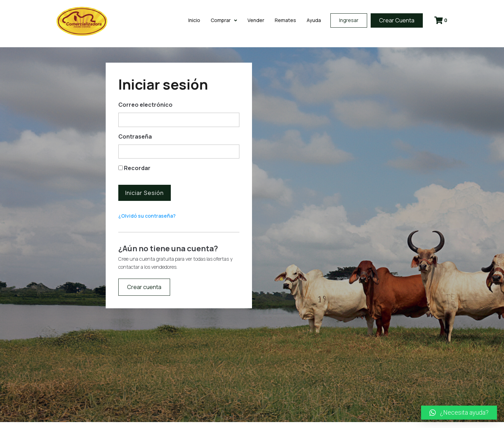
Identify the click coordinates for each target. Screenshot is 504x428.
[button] (459, 413)
